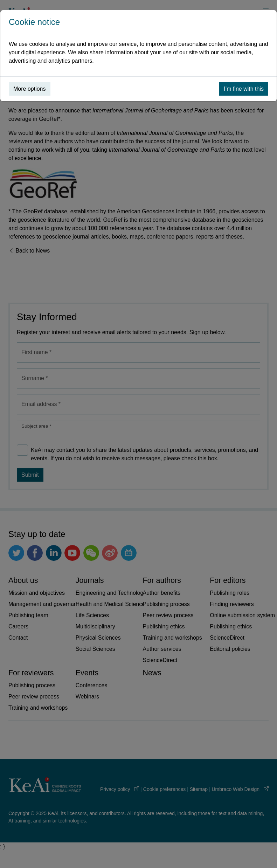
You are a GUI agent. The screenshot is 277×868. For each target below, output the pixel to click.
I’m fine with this (244, 89)
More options (30, 89)
